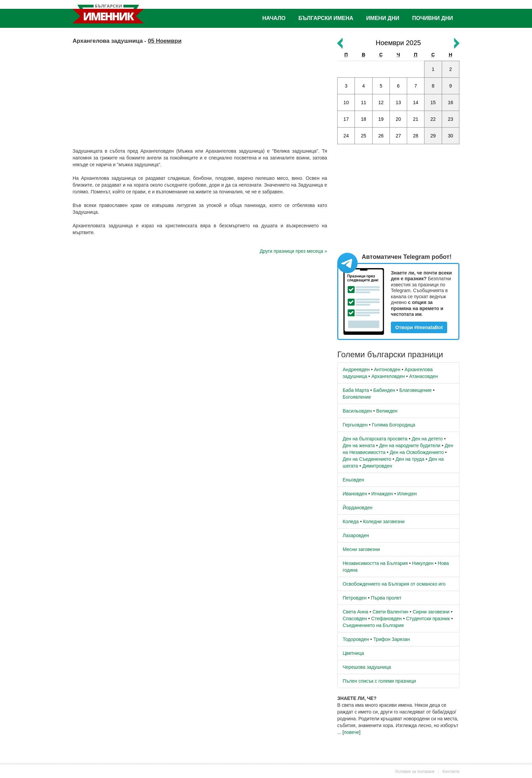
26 (381, 136)
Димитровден (377, 466)
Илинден (407, 494)
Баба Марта (356, 390)
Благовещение (415, 390)
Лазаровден (356, 535)
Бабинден (384, 390)
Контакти (451, 772)
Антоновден (387, 369)
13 (398, 102)
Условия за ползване (415, 772)
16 (451, 102)
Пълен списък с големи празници (379, 681)
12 (381, 102)
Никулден (423, 563)
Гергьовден (355, 425)
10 (346, 102)
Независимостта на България (375, 563)
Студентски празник (428, 619)
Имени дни (383, 18)
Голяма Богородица (394, 425)
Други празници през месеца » (293, 251)
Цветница (353, 653)
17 (346, 119)
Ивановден (355, 494)
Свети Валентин (391, 612)
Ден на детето (427, 439)
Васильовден (357, 411)
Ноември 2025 (398, 43)
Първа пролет (386, 598)
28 (416, 136)
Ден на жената (359, 445)
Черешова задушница (367, 667)
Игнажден (382, 494)
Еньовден (353, 480)
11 (364, 102)
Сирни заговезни (431, 612)
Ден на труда (410, 459)
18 (364, 119)
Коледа (351, 521)
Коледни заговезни (384, 521)
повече (351, 732)
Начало (274, 18)
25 (364, 136)
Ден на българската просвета (375, 439)
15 (433, 102)
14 (416, 102)
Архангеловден (388, 376)
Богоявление (357, 397)
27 (398, 136)
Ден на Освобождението (417, 452)
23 (451, 119)
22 (433, 119)
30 (451, 136)
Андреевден (356, 369)
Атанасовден (424, 376)
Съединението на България (373, 625)
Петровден (355, 598)
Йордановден (358, 508)
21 (416, 119)
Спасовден (355, 619)
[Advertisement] (200, 93)
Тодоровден (356, 639)
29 (433, 136)
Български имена (326, 18)
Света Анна (355, 612)
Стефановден (386, 619)
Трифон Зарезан (392, 639)
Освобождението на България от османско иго (394, 584)
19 (381, 119)
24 (346, 136)
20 (398, 119)
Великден (387, 411)
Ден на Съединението (367, 459)
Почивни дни (433, 18)
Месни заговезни (361, 549)
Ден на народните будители (410, 445)
